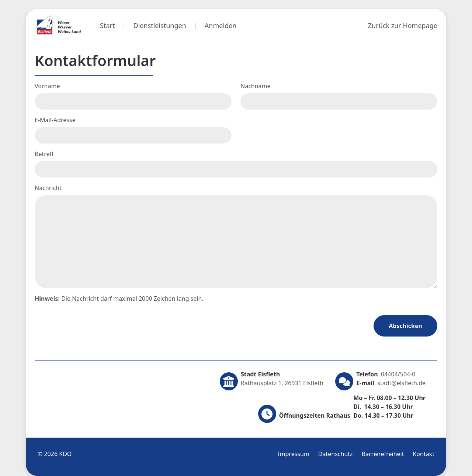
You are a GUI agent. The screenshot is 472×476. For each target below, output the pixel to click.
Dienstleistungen (159, 25)
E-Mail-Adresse (55, 120)
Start (107, 25)
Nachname (256, 86)
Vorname (47, 86)
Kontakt (424, 454)
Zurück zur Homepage (403, 25)
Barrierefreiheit (383, 454)
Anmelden (221, 25)
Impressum (294, 454)
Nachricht (48, 188)
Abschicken (405, 326)
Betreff (44, 154)
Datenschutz (336, 454)
